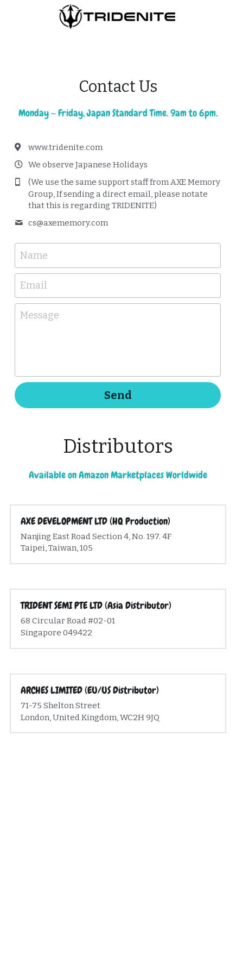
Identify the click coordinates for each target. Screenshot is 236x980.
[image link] (118, 15)
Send (118, 395)
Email (33, 285)
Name (34, 255)
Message (40, 315)
